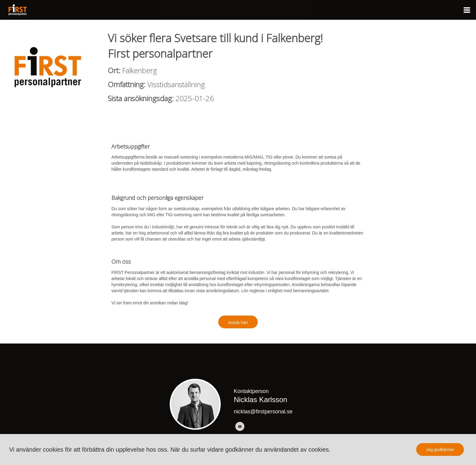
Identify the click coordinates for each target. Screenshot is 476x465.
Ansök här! (238, 323)
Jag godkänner (440, 450)
